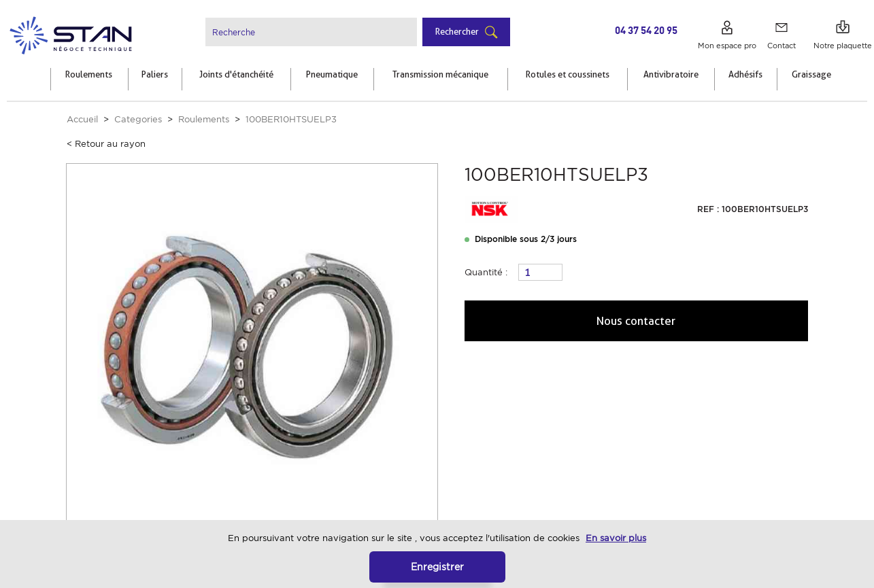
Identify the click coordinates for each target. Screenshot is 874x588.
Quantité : (486, 272)
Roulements (204, 119)
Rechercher (457, 31)
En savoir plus (616, 538)
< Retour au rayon (106, 144)
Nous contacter (636, 321)
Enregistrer (437, 567)
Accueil (82, 119)
